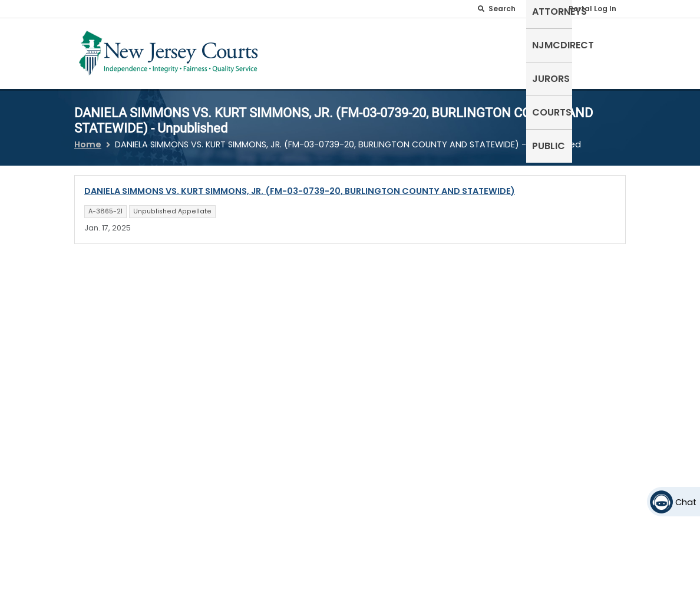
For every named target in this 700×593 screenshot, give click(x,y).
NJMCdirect (443, 44)
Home (88, 137)
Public (603, 44)
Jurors (505, 44)
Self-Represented (295, 51)
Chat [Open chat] (686, 502)
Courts (555, 44)
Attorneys (373, 44)
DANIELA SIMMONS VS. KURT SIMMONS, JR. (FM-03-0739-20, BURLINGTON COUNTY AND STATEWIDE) (300, 184)
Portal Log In (592, 9)
